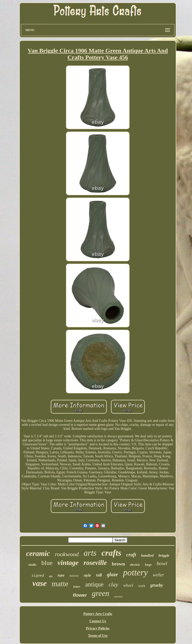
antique (94, 584)
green (100, 593)
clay (113, 585)
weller (158, 575)
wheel (128, 585)
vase (40, 583)
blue (47, 563)
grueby (157, 585)
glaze (112, 574)
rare (61, 575)
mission (74, 576)
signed (38, 576)
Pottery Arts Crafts (98, 614)
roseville (95, 563)
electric (135, 565)
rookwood (67, 554)
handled (147, 555)
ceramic (38, 553)
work (142, 586)
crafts (111, 553)
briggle (164, 555)
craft (131, 555)
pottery (135, 573)
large (148, 565)
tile (51, 576)
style (87, 575)
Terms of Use (98, 636)
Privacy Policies (98, 628)
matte (60, 584)
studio (32, 565)
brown (118, 564)
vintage (68, 563)
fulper (77, 586)
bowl (162, 563)
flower (80, 595)
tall (99, 575)
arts (90, 553)
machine (118, 597)
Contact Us (98, 621)
